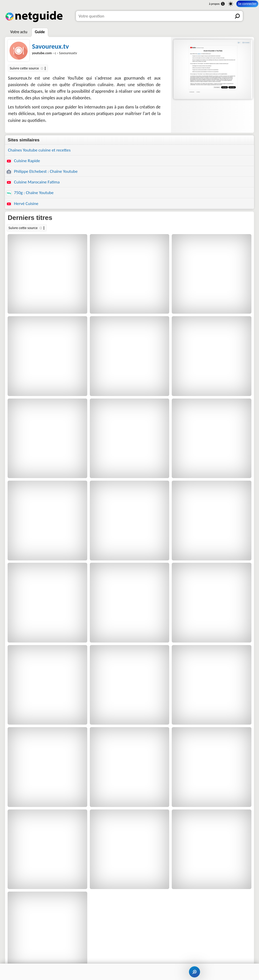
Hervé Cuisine (22, 204)
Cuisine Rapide (23, 161)
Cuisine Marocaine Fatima (33, 182)
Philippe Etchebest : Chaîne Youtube (42, 171)
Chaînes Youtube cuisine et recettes (39, 150)
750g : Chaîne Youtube (30, 193)
